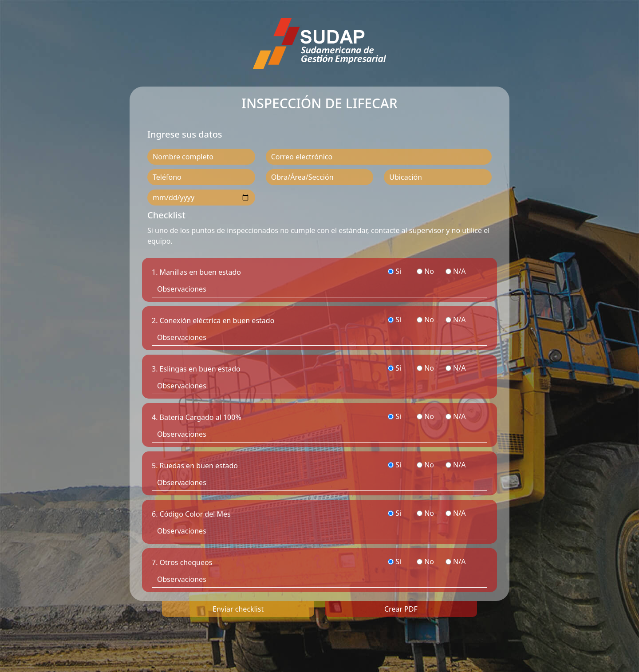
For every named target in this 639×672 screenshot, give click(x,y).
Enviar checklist (238, 609)
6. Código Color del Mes (191, 514)
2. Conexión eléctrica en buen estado (213, 320)
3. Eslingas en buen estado (196, 369)
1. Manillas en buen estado (196, 272)
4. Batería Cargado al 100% (197, 417)
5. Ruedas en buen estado (195, 466)
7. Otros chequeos (182, 562)
